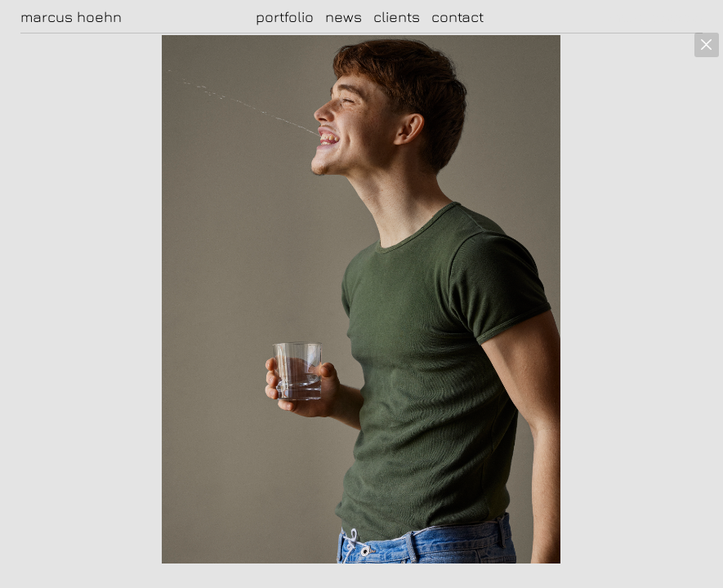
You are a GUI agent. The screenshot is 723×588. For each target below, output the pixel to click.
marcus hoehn (71, 17)
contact (457, 17)
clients (397, 17)
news (344, 17)
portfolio (285, 17)
